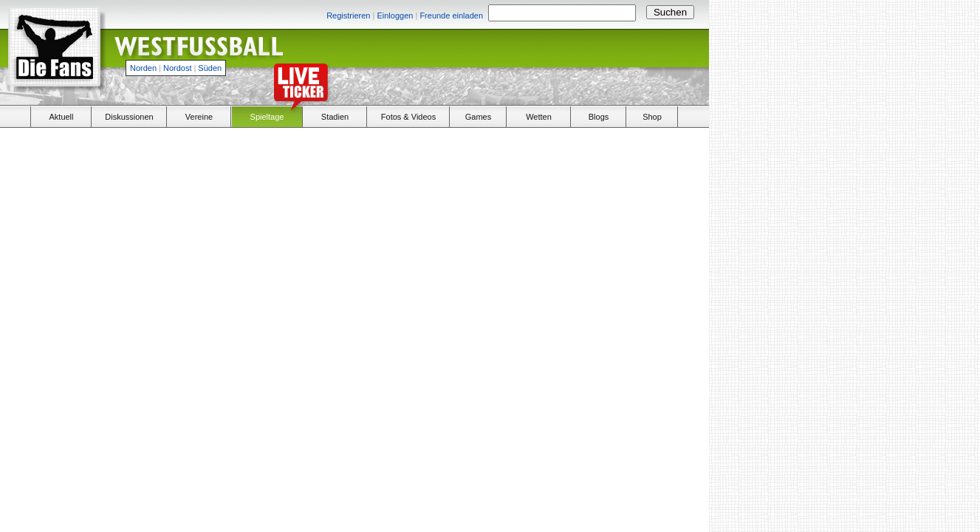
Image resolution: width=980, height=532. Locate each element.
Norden (143, 68)
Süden (210, 68)
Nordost (178, 68)
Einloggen (395, 16)
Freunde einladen (451, 16)
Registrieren (348, 16)
